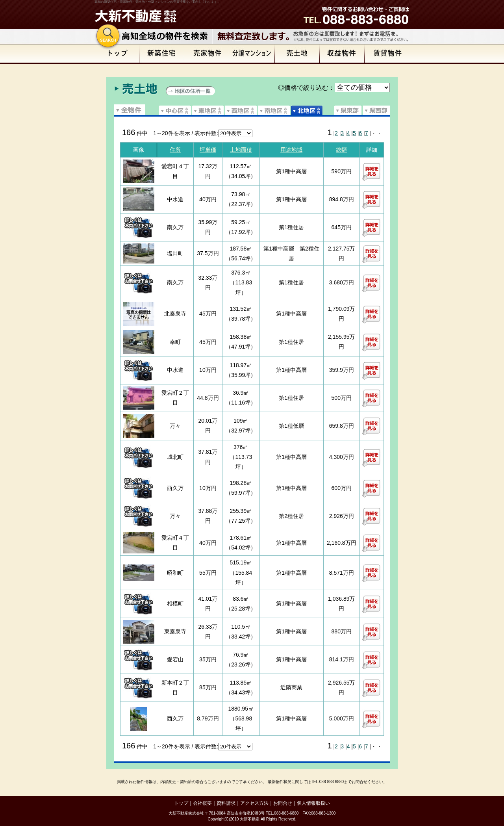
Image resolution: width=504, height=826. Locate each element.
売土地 (297, 54)
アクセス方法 (254, 803)
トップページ (117, 54)
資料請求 (226, 803)
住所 (175, 150)
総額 (341, 150)
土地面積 (241, 150)
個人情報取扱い (313, 803)
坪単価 (208, 150)
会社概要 (202, 803)
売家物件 (207, 54)
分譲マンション (252, 54)
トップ (181, 803)
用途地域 (291, 150)
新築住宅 (162, 54)
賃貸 (387, 54)
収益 (342, 54)
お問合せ (283, 803)
